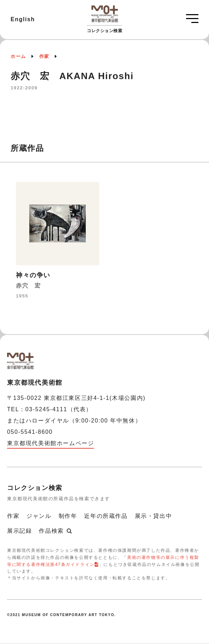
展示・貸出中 (154, 516)
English (23, 19)
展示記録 (19, 531)
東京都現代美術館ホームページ (50, 443)
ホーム (18, 56)
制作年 (68, 516)
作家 (44, 56)
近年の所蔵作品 (106, 516)
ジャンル (39, 516)
